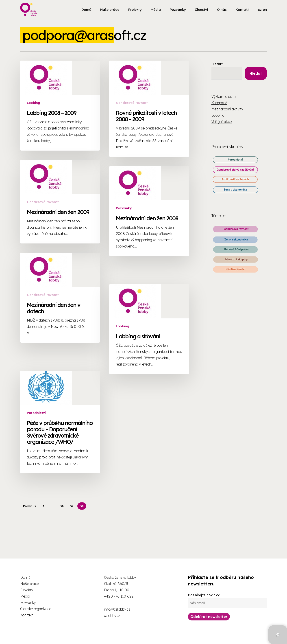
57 (72, 506)
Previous (30, 506)
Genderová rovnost (132, 103)
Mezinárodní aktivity (227, 109)
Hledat (217, 64)
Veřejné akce (222, 122)
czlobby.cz (112, 616)
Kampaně (219, 103)
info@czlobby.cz (117, 609)
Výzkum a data (224, 96)
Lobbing (34, 103)
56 (62, 506)
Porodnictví (37, 482)
